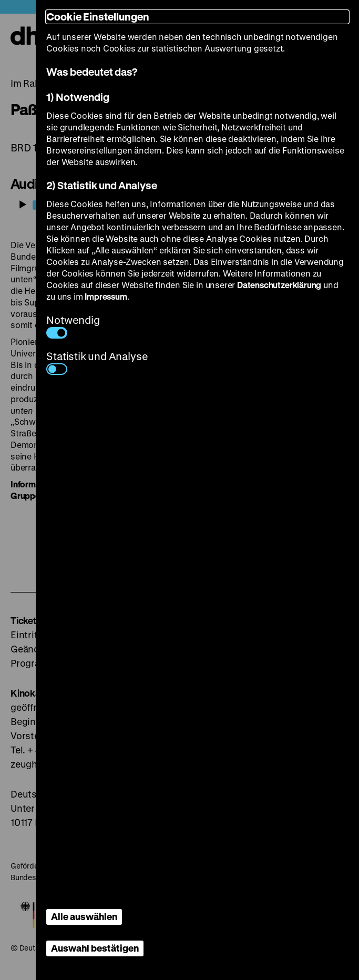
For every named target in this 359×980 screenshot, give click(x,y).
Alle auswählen (84, 916)
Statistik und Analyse (97, 362)
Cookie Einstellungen (98, 17)
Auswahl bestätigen (95, 948)
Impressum (106, 296)
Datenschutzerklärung (279, 285)
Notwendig (73, 326)
